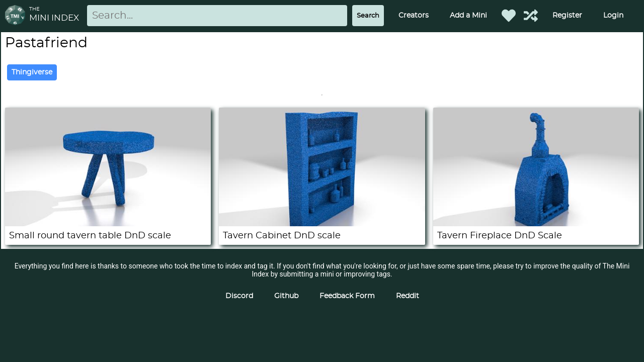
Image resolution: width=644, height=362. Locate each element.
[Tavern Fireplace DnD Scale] (536, 224)
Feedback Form (347, 296)
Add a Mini (468, 16)
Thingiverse (32, 72)
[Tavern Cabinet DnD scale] (322, 224)
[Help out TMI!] (531, 16)
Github (286, 296)
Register (567, 16)
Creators (414, 16)
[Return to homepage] (17, 16)
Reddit (408, 296)
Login (613, 16)
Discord (239, 296)
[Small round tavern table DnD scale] (108, 224)
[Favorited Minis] (509, 16)
